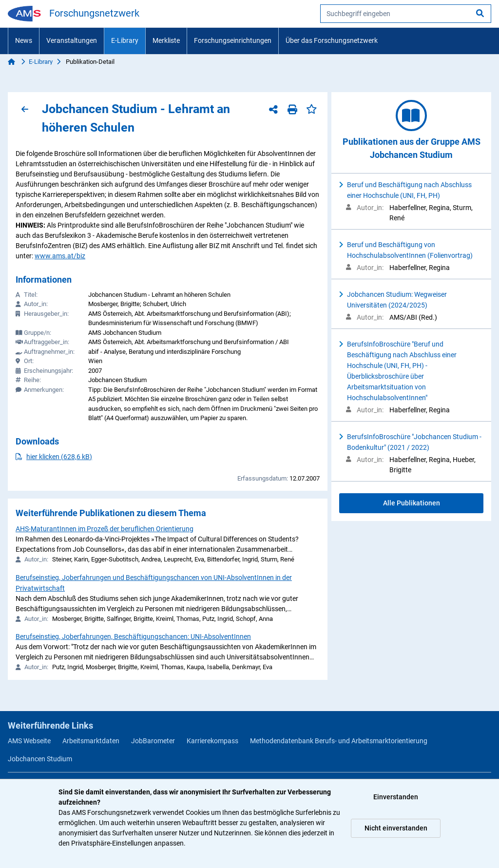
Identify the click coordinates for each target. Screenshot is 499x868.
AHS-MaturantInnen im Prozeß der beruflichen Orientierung (105, 529)
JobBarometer (153, 741)
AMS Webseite (29, 741)
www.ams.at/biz (60, 256)
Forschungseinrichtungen (233, 40)
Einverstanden (396, 797)
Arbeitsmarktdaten (91, 741)
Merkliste (166, 40)
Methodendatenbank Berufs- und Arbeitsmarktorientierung (339, 741)
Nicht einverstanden (396, 828)
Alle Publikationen (412, 503)
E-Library (125, 40)
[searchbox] (406, 14)
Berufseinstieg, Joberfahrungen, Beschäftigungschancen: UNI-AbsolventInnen (133, 637)
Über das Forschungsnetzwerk (332, 40)
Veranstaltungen (72, 40)
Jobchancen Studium (40, 759)
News (24, 40)
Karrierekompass (212, 741)
